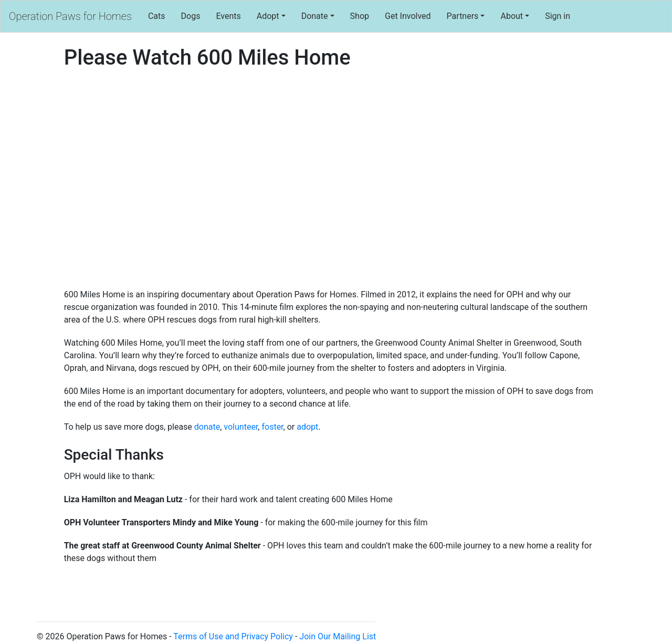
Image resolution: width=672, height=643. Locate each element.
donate (207, 427)
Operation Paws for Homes (70, 16)
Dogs (191, 16)
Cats (157, 16)
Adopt (268, 16)
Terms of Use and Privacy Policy (233, 636)
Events (228, 16)
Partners (463, 16)
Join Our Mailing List (338, 636)
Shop (360, 16)
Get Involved (408, 16)
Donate (315, 16)
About (512, 16)
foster (272, 427)
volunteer (241, 427)
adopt (307, 427)
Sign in (558, 16)
